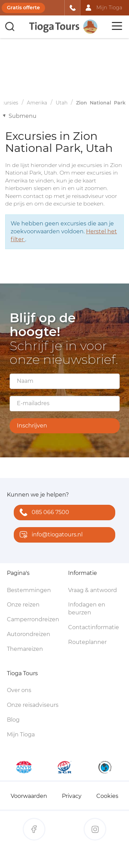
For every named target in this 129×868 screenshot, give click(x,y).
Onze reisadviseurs (33, 705)
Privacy (72, 796)
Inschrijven (32, 426)
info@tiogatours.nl (50, 535)
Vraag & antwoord (93, 590)
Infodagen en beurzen (87, 609)
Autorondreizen (29, 634)
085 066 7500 (43, 513)
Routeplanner (87, 642)
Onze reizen (23, 605)
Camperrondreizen (33, 619)
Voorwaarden (29, 796)
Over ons (19, 690)
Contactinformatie (94, 627)
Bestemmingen (29, 590)
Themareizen (25, 649)
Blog (13, 720)
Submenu (23, 116)
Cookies (107, 796)
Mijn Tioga (21, 735)
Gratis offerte (23, 8)
